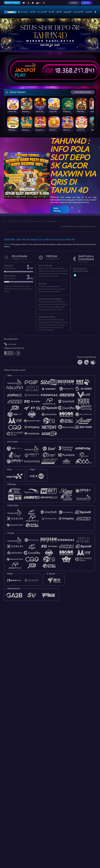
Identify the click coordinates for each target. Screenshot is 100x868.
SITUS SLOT (13, 221)
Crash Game (78, 12)
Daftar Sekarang (57, 210)
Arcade (88, 12)
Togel (59, 12)
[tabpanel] (50, 34)
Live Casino (42, 12)
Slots (33, 12)
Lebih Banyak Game (83, 92)
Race (51, 12)
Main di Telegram (12, 3)
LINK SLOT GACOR (35, 221)
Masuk (74, 3)
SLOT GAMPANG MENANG (50, 221)
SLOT (5, 221)
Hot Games (24, 12)
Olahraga (67, 12)
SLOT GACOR (23, 221)
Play (20, 75)
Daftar (87, 3)
